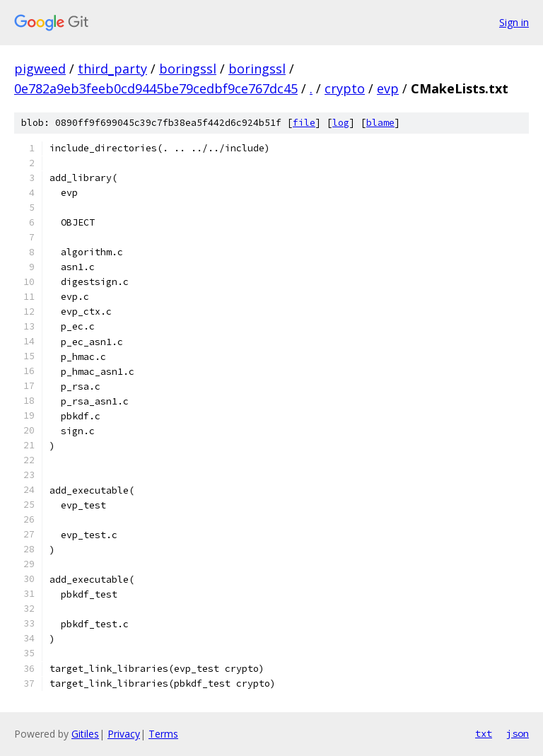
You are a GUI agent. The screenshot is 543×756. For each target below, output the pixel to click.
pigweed (40, 69)
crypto (345, 88)
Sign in (514, 22)
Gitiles (85, 734)
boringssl (188, 69)
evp (388, 88)
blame (380, 123)
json (518, 733)
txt (484, 733)
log (341, 123)
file (304, 123)
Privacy (124, 734)
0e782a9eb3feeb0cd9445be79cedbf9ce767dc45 (156, 88)
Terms (163, 734)
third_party (112, 69)
